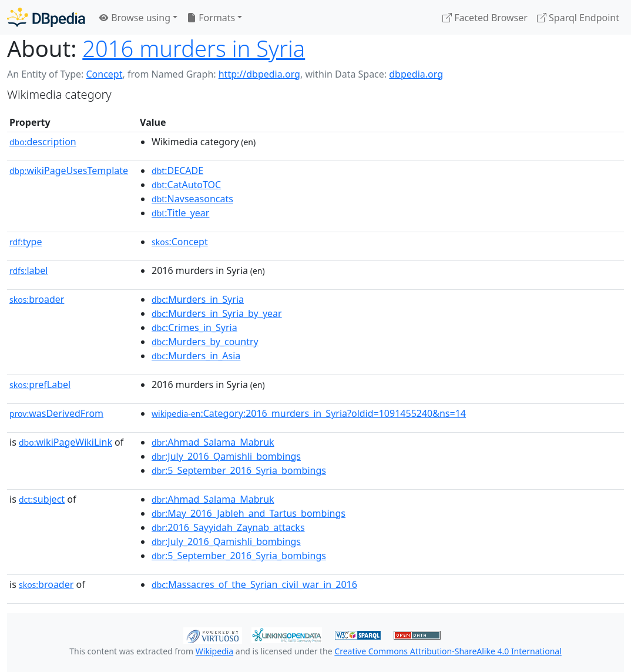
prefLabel (40, 385)
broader (37, 299)
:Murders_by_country (205, 342)
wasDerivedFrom (56, 413)
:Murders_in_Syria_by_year (217, 313)
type (26, 242)
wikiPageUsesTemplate (69, 170)
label (29, 270)
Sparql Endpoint (578, 18)
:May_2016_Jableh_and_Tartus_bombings (249, 513)
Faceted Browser (485, 18)
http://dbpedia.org (259, 74)
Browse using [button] (135, 18)
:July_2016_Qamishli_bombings (226, 456)
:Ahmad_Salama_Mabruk (213, 442)
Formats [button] (211, 18)
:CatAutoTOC (186, 185)
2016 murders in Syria (194, 48)
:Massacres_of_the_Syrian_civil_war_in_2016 (254, 584)
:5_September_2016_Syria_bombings (239, 470)
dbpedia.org (416, 74)
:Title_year (180, 213)
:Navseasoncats (192, 199)
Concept (104, 74)
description (43, 142)
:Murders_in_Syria (198, 299)
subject (42, 499)
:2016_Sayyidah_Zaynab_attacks (228, 527)
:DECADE (177, 170)
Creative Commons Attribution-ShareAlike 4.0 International (448, 651)
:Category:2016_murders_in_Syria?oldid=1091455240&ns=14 (309, 413)
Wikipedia (214, 651)
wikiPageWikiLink (66, 442)
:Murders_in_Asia (196, 356)
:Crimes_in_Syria (194, 327)
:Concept (180, 242)
